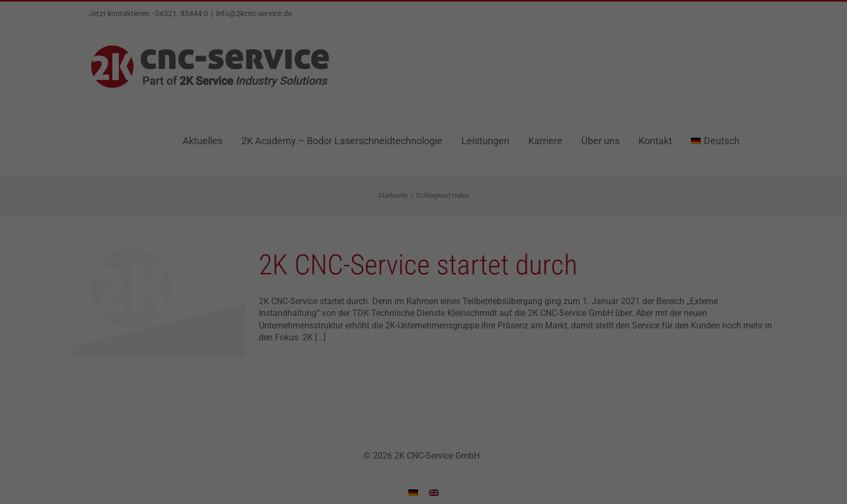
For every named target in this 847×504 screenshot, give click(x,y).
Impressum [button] (479, 390)
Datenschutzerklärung (355, 230)
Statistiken (411, 266)
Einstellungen (305, 240)
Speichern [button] (423, 335)
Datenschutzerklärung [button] (428, 390)
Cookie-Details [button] (372, 390)
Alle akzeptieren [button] (423, 304)
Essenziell (322, 266)
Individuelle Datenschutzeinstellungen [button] (423, 367)
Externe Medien (508, 266)
